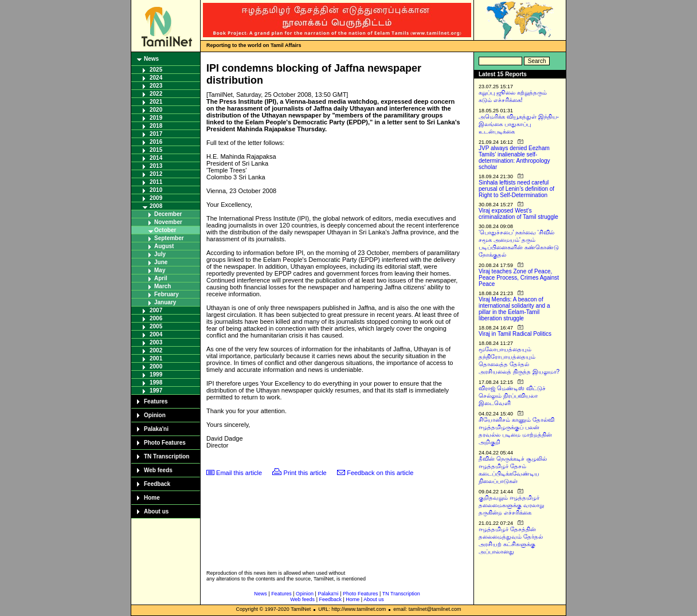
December (168, 214)
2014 (156, 158)
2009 (156, 198)
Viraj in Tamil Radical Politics (515, 334)
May (160, 270)
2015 (156, 150)
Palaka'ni (156, 429)
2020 (156, 110)
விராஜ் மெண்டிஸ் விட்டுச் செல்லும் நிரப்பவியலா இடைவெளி (512, 396)
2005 (156, 326)
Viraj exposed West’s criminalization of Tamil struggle (518, 214)
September (169, 238)
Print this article (305, 473)
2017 (156, 134)
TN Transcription (167, 456)
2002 (156, 350)
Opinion (155, 415)
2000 (156, 366)
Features (156, 401)
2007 (156, 310)
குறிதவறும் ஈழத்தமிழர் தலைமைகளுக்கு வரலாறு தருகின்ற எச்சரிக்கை (511, 505)
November (168, 222)
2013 (156, 166)
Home (152, 498)
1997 (156, 391)
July (160, 254)
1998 (156, 382)
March (162, 286)
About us (156, 511)
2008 (156, 206)
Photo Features (165, 443)
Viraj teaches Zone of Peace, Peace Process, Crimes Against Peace (519, 278)
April (161, 278)
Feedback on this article (380, 473)
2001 (156, 358)
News (151, 59)
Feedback (157, 484)
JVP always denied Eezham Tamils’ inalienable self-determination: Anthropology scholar (514, 158)
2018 (156, 126)
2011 (156, 182)
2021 (156, 102)
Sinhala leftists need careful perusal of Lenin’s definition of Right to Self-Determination (516, 189)
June (161, 262)
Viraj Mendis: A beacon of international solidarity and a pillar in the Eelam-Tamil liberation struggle (514, 309)
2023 (156, 86)
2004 (156, 334)
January (165, 302)
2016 (156, 142)
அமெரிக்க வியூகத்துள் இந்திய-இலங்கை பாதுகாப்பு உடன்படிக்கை (519, 124)
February (167, 294)
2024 (156, 78)
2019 (156, 118)
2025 (156, 70)
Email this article (239, 473)
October (165, 230)
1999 (156, 374)
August (164, 246)
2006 (156, 318)
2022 (156, 94)
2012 (156, 174)
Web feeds (158, 470)
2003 (156, 342)
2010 (156, 190)
